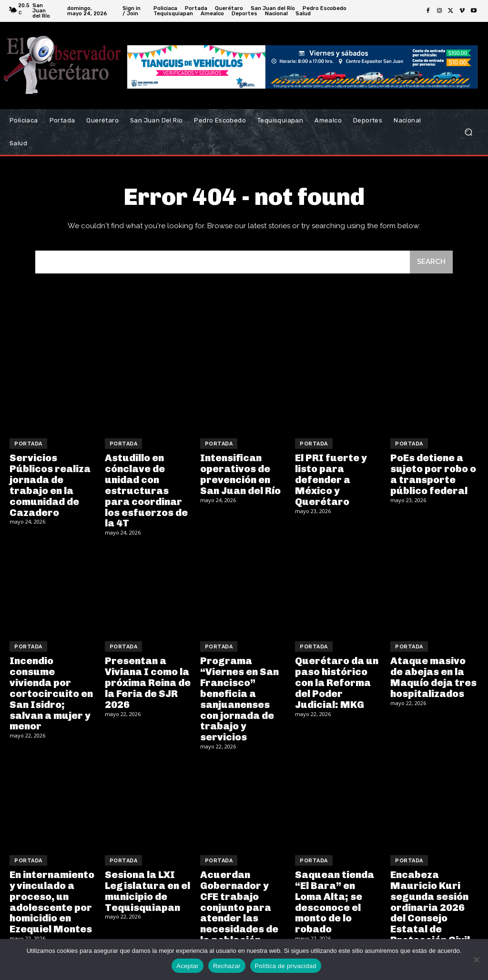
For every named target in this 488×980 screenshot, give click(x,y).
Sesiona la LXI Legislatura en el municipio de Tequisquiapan (147, 884)
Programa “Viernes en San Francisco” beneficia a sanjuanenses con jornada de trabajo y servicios (239, 695)
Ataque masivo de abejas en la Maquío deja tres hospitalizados (434, 674)
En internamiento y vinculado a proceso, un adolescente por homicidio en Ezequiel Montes (51, 895)
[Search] (431, 262)
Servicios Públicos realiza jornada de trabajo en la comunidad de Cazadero (49, 484)
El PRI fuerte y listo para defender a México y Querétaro (330, 479)
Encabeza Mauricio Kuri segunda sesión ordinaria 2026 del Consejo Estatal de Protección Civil (429, 900)
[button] (468, 132)
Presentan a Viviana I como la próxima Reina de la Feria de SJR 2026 (147, 679)
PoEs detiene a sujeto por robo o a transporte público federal (433, 474)
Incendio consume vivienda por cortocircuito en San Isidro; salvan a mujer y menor (53, 684)
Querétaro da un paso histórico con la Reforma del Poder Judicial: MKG (336, 679)
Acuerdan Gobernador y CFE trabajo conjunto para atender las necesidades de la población (239, 900)
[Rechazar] (476, 960)
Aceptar (188, 966)
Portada (28, 444)
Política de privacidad (286, 966)
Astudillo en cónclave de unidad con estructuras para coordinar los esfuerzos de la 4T (146, 489)
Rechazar (227, 966)
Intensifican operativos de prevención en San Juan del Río (240, 474)
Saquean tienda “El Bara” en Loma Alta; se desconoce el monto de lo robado (334, 895)
